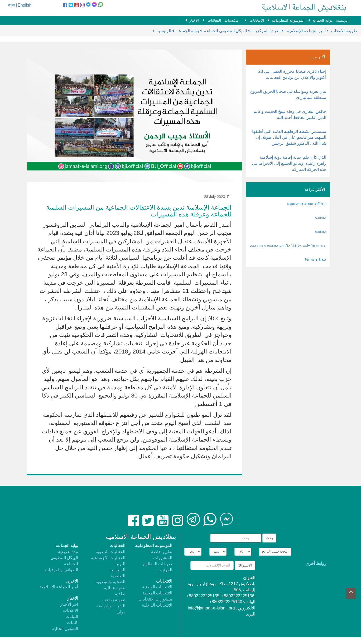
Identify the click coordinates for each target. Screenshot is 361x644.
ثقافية (120, 594)
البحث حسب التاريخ (275, 552)
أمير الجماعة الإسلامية (59, 587)
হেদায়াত (321, 218)
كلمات (73, 623)
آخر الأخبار (69, 605)
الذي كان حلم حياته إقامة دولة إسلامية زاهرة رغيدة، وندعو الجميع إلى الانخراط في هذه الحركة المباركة (289, 164)
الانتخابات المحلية (157, 593)
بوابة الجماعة (322, 21)
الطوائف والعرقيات (61, 570)
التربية (120, 564)
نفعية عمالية (115, 588)
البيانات (72, 617)
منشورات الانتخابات (155, 599)
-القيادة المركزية (267, 31)
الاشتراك (245, 565)
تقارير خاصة (162, 552)
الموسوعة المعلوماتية (288, 21)
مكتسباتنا (232, 21)
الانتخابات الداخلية (157, 605)
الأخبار (194, 21)
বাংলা (11, 5)
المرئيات (165, 570)
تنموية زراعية (114, 600)
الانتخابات (256, 21)
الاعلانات (71, 611)
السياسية (117, 570)
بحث (269, 538)
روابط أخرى (316, 564)
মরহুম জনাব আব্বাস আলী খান (307, 204)
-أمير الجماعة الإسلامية (306, 31)
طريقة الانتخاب (344, 31)
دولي (121, 612)
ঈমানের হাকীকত (315, 260)
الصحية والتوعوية (110, 582)
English (25, 5)
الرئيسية (342, 21)
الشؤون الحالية (65, 629)
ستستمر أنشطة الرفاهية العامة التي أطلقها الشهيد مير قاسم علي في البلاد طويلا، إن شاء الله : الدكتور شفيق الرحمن (289, 138)
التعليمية (118, 576)
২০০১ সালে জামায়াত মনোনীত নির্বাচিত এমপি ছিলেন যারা (288, 246)
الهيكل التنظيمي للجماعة (225, 31)
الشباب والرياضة (111, 606)
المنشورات (163, 558)
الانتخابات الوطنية (157, 587)
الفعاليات (214, 21)
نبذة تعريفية (68, 552)
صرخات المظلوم (158, 564)
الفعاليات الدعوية (110, 552)
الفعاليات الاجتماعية (108, 558)
